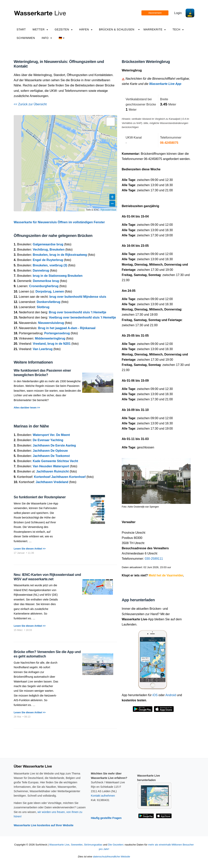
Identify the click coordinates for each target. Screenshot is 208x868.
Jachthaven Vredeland (52, 482)
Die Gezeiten (116, 845)
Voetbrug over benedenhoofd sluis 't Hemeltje (82, 317)
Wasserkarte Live (59, 845)
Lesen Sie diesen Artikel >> (30, 549)
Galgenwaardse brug (48, 244)
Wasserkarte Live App (165, 84)
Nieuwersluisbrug (51, 323)
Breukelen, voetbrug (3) (50, 265)
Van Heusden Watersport (51, 466)
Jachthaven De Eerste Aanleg (54, 445)
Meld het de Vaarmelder (166, 575)
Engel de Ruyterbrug (48, 260)
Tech (178, 29)
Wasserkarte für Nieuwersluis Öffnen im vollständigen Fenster (59, 222)
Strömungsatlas (93, 845)
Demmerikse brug (46, 281)
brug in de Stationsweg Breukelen (58, 276)
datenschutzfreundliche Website (112, 857)
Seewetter (77, 845)
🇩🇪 (62, 38)
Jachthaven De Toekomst (51, 456)
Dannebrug (41, 271)
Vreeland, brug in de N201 (52, 344)
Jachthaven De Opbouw (50, 451)
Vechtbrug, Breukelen (49, 250)
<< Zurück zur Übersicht (30, 104)
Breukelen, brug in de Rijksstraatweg (60, 255)
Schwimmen (26, 38)
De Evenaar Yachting (48, 440)
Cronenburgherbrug (44, 286)
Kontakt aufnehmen (103, 796)
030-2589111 (154, 559)
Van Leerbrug (43, 349)
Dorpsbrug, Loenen (50, 291)
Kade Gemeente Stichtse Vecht (55, 461)
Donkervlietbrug (49, 302)
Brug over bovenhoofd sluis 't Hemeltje (77, 312)
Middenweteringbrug (50, 338)
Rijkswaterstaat (108, 210)
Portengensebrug (57, 333)
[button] (111, 122)
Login (178, 13)
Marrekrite (155, 29)
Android (171, 695)
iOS (155, 695)
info (47, 38)
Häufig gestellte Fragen (106, 818)
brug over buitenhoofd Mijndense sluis (78, 297)
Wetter (40, 29)
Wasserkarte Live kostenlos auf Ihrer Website (44, 825)
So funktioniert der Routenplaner (40, 497)
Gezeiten (64, 29)
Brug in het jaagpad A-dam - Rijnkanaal (67, 328)
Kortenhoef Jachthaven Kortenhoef (60, 477)
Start (21, 29)
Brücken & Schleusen (117, 29)
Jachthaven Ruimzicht (53, 471)
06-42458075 (169, 143)
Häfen (86, 29)
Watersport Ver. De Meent (51, 435)
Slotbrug (43, 307)
